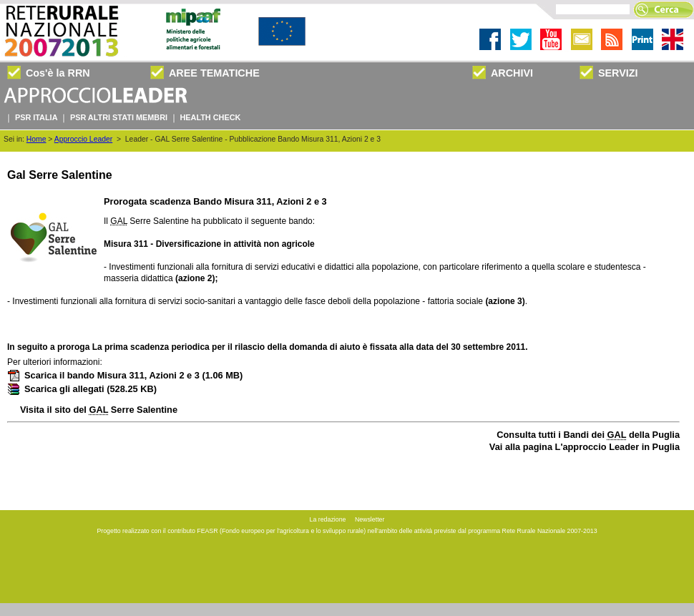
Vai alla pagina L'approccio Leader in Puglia (585, 447)
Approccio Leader (83, 139)
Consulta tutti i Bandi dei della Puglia (588, 435)
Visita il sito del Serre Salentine (99, 410)
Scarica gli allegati (82, 389)
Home (36, 139)
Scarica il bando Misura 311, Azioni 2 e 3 (125, 375)
